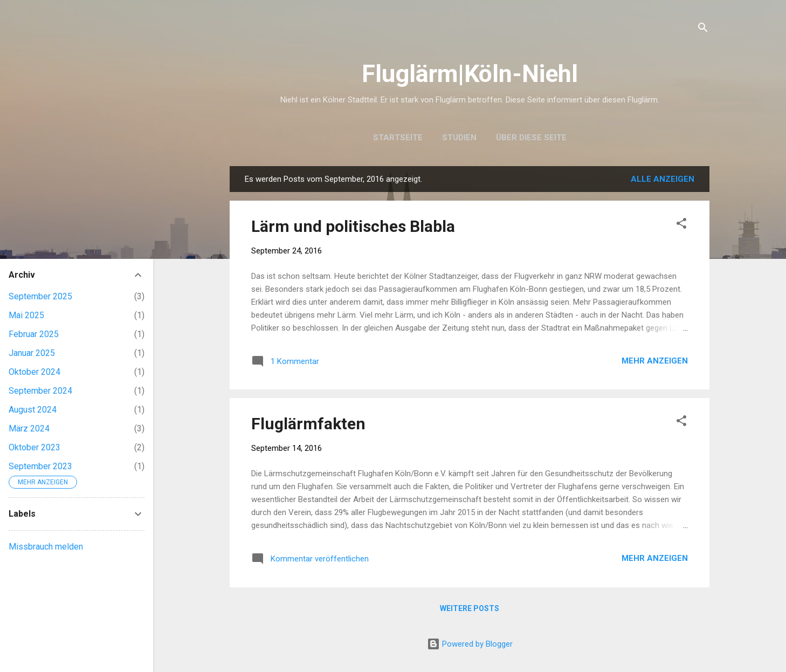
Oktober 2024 (35, 372)
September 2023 (40, 466)
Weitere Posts (470, 608)
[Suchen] (703, 29)
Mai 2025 (26, 315)
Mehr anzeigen (655, 361)
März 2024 (29, 428)
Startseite (398, 138)
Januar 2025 (32, 353)
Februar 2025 (34, 334)
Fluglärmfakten (308, 424)
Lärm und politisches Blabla (353, 226)
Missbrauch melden (46, 547)
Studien (459, 138)
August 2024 (33, 410)
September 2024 (40, 391)
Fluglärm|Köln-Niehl (470, 74)
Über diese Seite (531, 138)
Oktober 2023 (35, 447)
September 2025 (40, 296)
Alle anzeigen (663, 179)
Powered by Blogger (470, 644)
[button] (681, 225)
